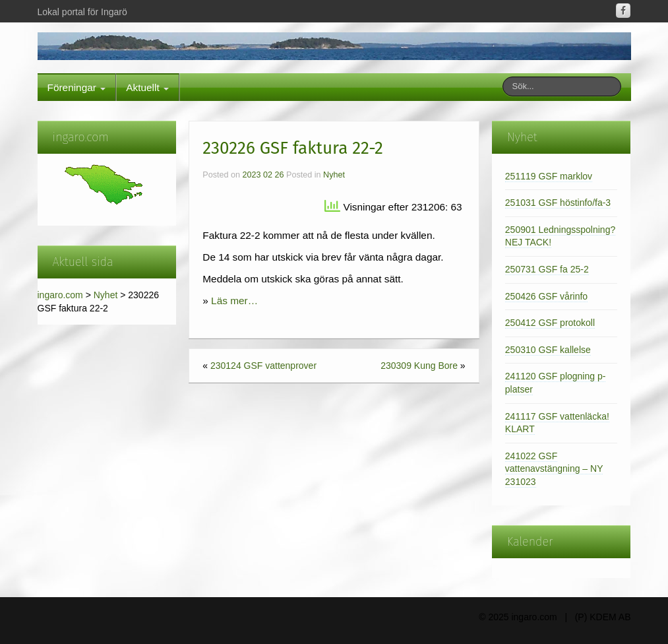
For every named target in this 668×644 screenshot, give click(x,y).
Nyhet (106, 295)
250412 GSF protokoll (550, 323)
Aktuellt (147, 87)
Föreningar (77, 87)
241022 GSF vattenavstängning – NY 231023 (554, 469)
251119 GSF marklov (549, 176)
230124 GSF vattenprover (263, 366)
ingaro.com (60, 295)
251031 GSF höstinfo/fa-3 (558, 203)
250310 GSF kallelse (548, 350)
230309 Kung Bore (419, 366)
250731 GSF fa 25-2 (547, 269)
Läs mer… (234, 301)
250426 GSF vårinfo (546, 296)
